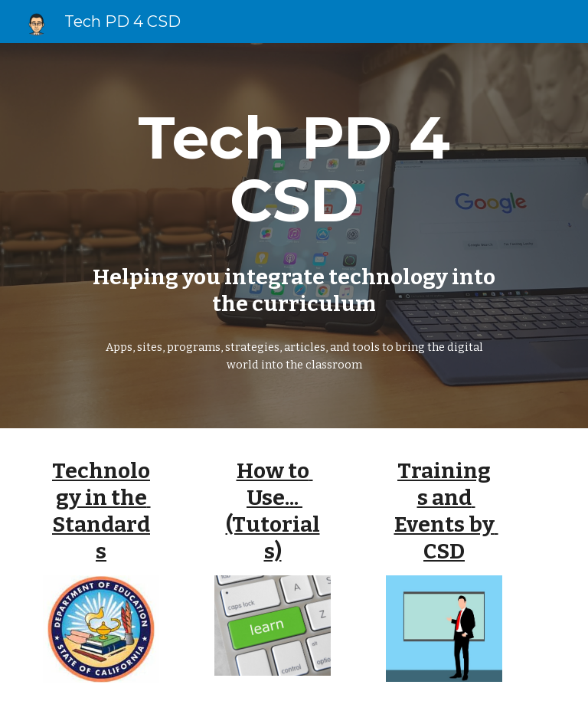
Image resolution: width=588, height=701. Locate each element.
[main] (294, 169)
